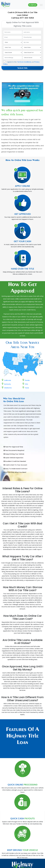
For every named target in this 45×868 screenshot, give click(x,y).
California (6, 380)
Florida (26, 380)
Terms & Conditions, (24, 62)
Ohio (25, 384)
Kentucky (6, 384)
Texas (26, 388)
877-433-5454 (27, 18)
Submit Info (22, 68)
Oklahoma (7, 388)
